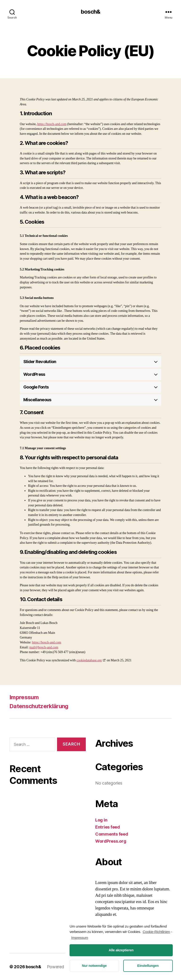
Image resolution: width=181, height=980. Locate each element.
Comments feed (112, 834)
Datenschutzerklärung (39, 706)
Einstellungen (148, 966)
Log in (101, 820)
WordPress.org (111, 841)
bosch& (90, 12)
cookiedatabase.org (89, 660)
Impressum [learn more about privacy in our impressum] (80, 938)
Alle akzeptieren (121, 950)
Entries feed (108, 827)
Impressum (24, 697)
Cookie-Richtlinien (156, 932)
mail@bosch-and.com (44, 647)
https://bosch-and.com (52, 124)
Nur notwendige (94, 966)
